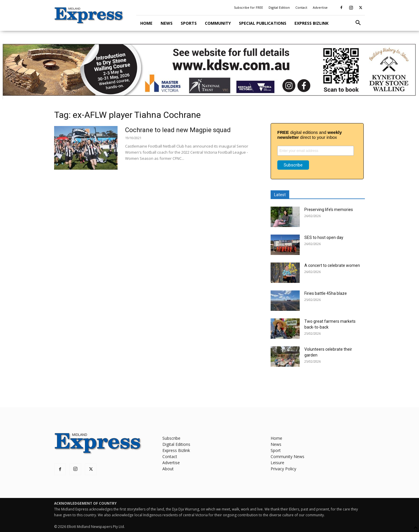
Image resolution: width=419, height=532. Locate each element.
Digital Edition (279, 7)
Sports (189, 23)
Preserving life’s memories (329, 210)
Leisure (277, 463)
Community (218, 23)
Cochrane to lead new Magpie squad (178, 130)
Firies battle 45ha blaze (326, 293)
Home (146, 23)
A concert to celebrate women (332, 265)
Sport (276, 450)
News (167, 23)
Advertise (320, 7)
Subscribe (171, 438)
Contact (301, 7)
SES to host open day (324, 237)
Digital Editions (176, 444)
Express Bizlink (311, 23)
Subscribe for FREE (248, 7)
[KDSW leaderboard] (210, 70)
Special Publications (263, 23)
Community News (287, 456)
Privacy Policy (283, 469)
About (168, 469)
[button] (358, 23)
